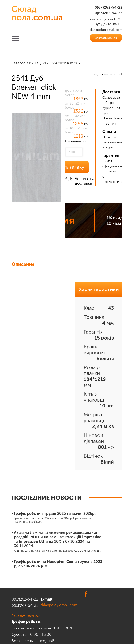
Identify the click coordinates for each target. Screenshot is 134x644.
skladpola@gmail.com (59, 605)
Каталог (18, 63)
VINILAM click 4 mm (60, 63)
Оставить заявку (65, 167)
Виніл (34, 63)
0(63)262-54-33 (109, 13)
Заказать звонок (106, 38)
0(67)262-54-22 (109, 7)
